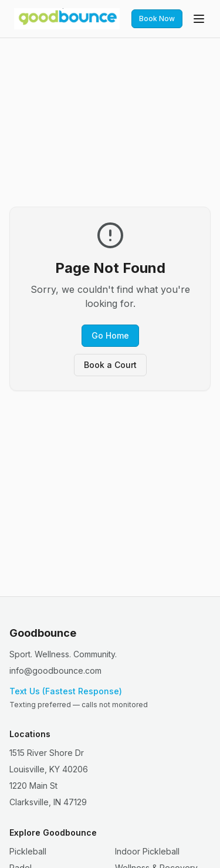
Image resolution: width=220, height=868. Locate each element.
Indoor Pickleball (147, 851)
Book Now (157, 18)
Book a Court (110, 365)
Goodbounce (43, 633)
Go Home (110, 335)
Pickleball (28, 851)
